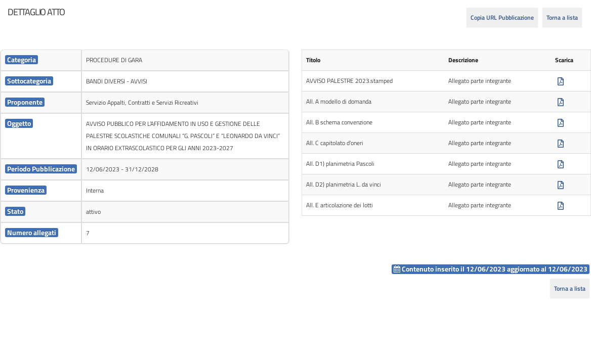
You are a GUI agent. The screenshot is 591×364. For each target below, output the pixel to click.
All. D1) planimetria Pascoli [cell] (340, 164)
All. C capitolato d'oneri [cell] (335, 143)
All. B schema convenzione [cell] (339, 122)
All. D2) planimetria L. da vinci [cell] (344, 184)
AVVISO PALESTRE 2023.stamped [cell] (349, 81)
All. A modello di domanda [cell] (339, 101)
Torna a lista (562, 17)
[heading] (36, 12)
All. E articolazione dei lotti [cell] (340, 205)
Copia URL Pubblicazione (502, 17)
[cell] (41, 60)
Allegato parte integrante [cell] (480, 81)
